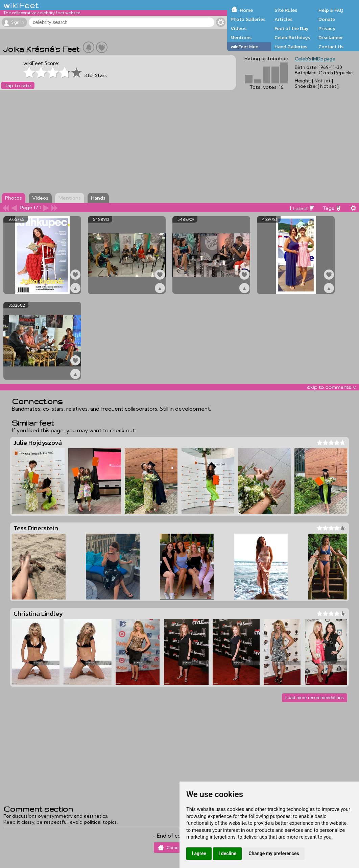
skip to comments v (331, 387)
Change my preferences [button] (274, 853)
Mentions (241, 37)
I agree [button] (199, 853)
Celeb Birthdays (292, 37)
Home (246, 10)
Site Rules (286, 10)
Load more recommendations (315, 698)
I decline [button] (227, 853)
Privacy (327, 28)
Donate (327, 19)
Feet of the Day (292, 28)
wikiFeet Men (244, 47)
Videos (238, 28)
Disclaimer (331, 37)
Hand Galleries (291, 47)
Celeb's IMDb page (315, 59)
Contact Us (331, 47)
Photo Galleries (248, 19)
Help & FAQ (331, 10)
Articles (283, 19)
